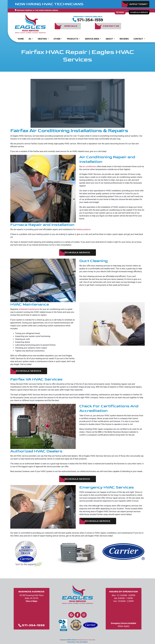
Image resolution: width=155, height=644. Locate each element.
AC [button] (30, 42)
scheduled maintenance (29, 309)
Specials (71, 29)
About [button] (110, 42)
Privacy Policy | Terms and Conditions (77, 642)
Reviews (115, 15)
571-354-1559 (90, 23)
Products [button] (73, 42)
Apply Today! (138, 4)
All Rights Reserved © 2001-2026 (86, 640)
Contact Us (111, 29)
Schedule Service (137, 15)
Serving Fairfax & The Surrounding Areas (37, 10)
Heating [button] (43, 42)
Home (21, 42)
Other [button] (57, 42)
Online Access (72, 640)
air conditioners (89, 166)
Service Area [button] (92, 42)
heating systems (83, 229)
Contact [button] (138, 42)
